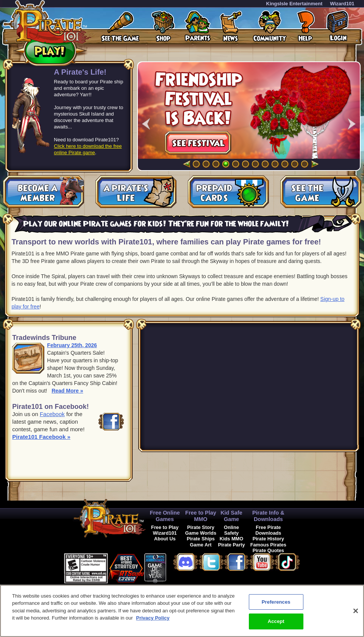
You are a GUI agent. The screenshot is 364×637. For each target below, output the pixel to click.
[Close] (356, 611)
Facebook (52, 414)
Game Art (201, 545)
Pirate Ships (201, 539)
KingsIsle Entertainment (294, 4)
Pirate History (268, 539)
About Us (165, 539)
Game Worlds (201, 533)
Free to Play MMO (201, 516)
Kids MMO (232, 539)
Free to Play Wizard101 (165, 530)
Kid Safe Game (231, 516)
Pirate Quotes (268, 550)
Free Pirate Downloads (268, 530)
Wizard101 (342, 4)
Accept (276, 621)
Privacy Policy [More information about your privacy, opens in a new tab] (153, 618)
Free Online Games (165, 516)
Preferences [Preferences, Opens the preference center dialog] (276, 602)
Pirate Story (201, 527)
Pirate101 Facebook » (41, 437)
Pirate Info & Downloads (268, 516)
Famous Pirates (268, 545)
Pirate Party (231, 545)
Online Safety (231, 530)
